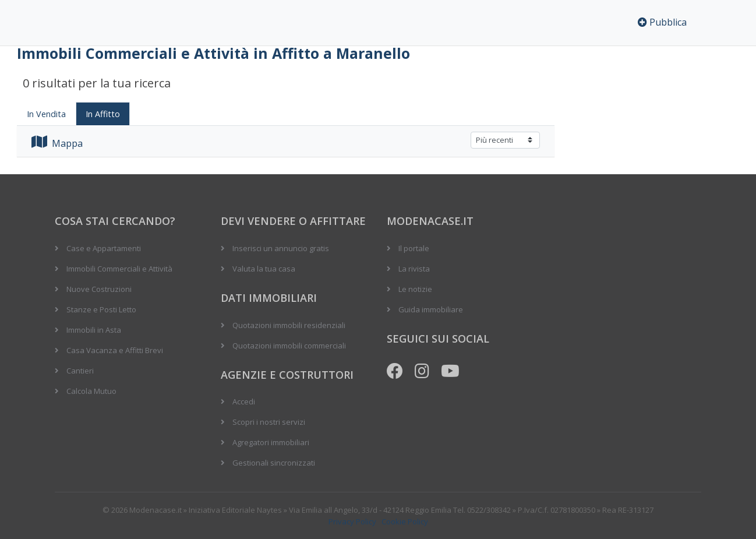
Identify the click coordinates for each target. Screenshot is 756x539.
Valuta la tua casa (264, 269)
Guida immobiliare (431, 309)
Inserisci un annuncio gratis (281, 248)
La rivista (414, 269)
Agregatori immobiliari (271, 442)
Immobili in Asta (94, 330)
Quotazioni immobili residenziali (289, 325)
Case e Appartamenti (104, 248)
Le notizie (415, 289)
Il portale (414, 248)
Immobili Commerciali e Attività (119, 269)
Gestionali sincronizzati (274, 463)
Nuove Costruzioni (99, 289)
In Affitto (103, 114)
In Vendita (46, 114)
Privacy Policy (352, 522)
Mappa (57, 143)
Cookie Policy (405, 522)
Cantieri (80, 371)
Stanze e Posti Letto (101, 309)
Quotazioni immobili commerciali (289, 346)
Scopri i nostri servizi (269, 422)
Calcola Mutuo (91, 391)
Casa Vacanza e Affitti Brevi (115, 350)
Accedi (244, 401)
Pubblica (662, 22)
